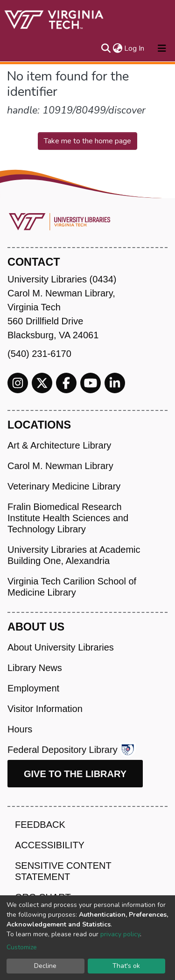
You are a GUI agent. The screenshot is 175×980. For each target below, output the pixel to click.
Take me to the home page (87, 141)
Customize (22, 947)
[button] (117, 48)
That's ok (126, 966)
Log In (135, 48)
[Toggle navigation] (162, 48)
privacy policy (120, 934)
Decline (45, 966)
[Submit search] (106, 48)
